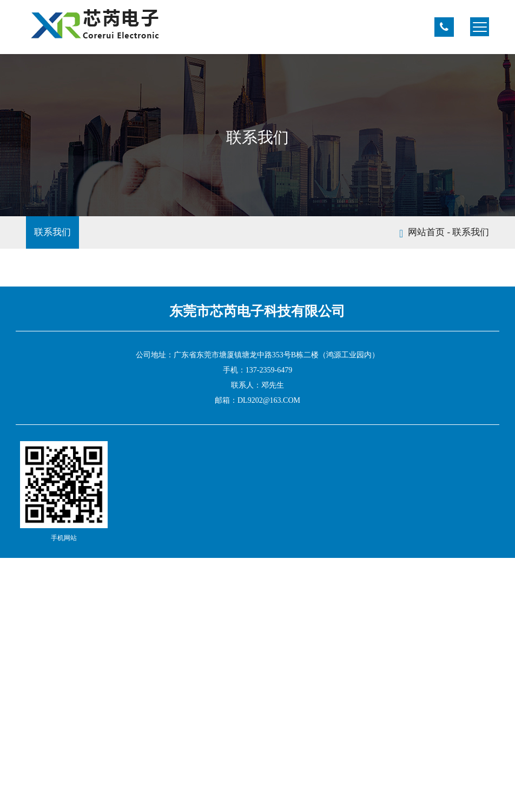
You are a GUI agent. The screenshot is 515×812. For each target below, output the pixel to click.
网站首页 (426, 232)
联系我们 (52, 232)
